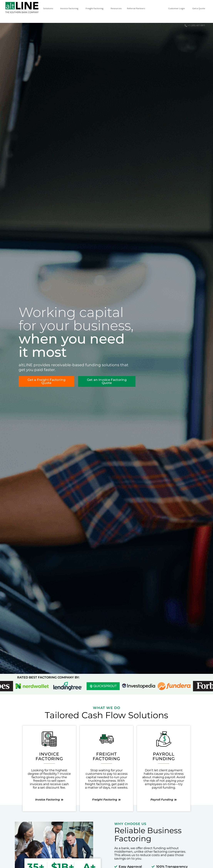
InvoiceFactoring (49, 756)
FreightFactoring (106, 756)
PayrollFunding (164, 756)
